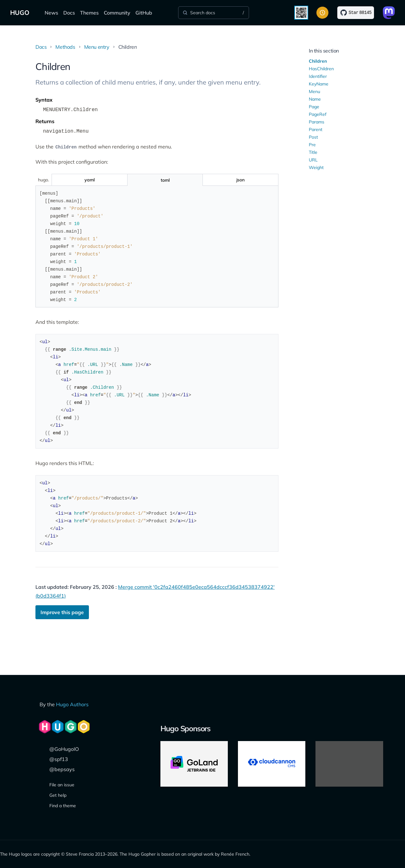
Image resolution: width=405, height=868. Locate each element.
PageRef (318, 114)
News (51, 13)
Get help (58, 795)
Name (315, 99)
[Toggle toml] (165, 180)
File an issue (62, 785)
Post (313, 137)
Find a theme (63, 806)
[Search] (214, 13)
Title (313, 152)
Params (317, 122)
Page (314, 107)
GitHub (144, 13)
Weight (316, 167)
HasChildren (321, 69)
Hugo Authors (72, 704)
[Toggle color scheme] (322, 13)
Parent (316, 129)
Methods (65, 47)
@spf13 (59, 759)
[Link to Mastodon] (389, 13)
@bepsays (62, 769)
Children (318, 61)
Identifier (318, 76)
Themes (89, 13)
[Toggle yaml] (89, 180)
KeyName (319, 84)
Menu (315, 91)
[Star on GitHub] (356, 13)
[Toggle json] (240, 180)
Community (117, 13)
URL (313, 160)
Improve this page (62, 612)
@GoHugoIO (64, 749)
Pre (312, 145)
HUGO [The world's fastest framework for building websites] (20, 13)
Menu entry (97, 47)
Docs (69, 13)
